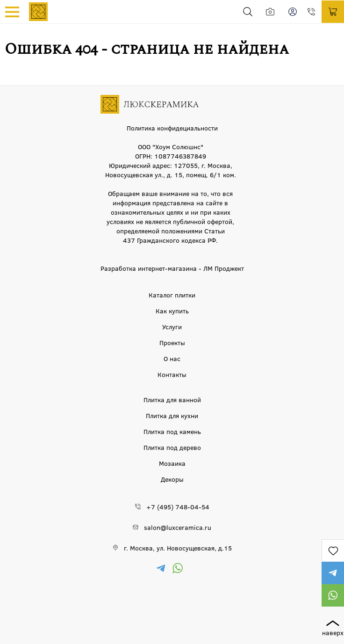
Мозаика (172, 463)
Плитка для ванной (172, 399)
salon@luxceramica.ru (178, 527)
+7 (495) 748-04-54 (314, 12)
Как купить (172, 311)
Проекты (172, 342)
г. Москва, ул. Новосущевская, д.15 (178, 548)
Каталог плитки (172, 295)
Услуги (172, 326)
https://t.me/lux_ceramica (333, 573)
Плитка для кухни (172, 415)
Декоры (172, 479)
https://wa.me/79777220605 (333, 595)
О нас (172, 358)
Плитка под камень (172, 431)
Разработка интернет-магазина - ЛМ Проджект (172, 268)
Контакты (172, 374)
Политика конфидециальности (172, 128)
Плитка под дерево (172, 447)
